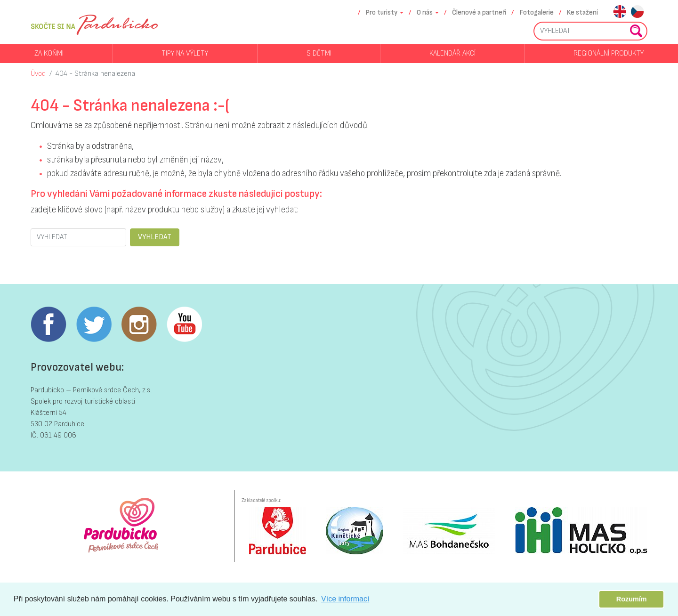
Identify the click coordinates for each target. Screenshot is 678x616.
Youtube (184, 324)
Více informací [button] (345, 599)
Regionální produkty (609, 53)
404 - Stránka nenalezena (95, 74)
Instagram (139, 324)
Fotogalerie (537, 12)
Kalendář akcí (452, 53)
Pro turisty (382, 12)
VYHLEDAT (155, 237)
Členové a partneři (479, 12)
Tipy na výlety (185, 53)
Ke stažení (582, 12)
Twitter (94, 324)
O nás (425, 12)
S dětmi (319, 53)
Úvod (38, 74)
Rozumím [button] (632, 599)
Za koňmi (49, 53)
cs (637, 12)
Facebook (48, 324)
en (619, 12)
